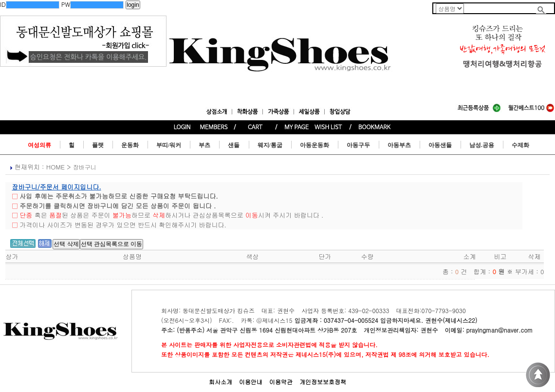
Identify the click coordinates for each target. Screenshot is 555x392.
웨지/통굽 (270, 145)
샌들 (234, 145)
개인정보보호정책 (323, 382)
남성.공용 (482, 145)
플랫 (98, 145)
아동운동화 (314, 145)
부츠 (204, 145)
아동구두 (358, 145)
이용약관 (281, 382)
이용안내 (251, 382)
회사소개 (221, 382)
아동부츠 (399, 145)
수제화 (520, 145)
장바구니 (85, 167)
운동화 (130, 145)
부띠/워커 (169, 145)
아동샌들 (440, 145)
